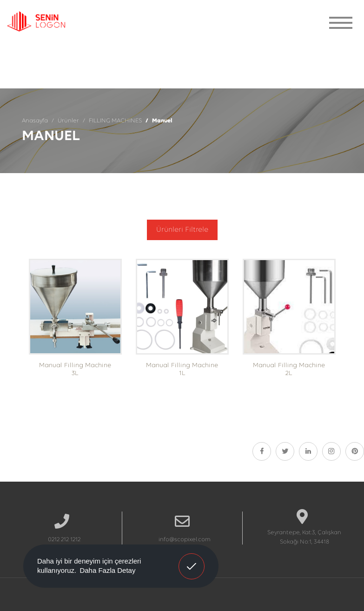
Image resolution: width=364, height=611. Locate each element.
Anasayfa (35, 121)
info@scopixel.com (185, 540)
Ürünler (68, 121)
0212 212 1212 (64, 540)
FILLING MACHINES (115, 121)
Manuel (162, 121)
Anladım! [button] (192, 559)
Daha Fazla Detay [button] (107, 570)
